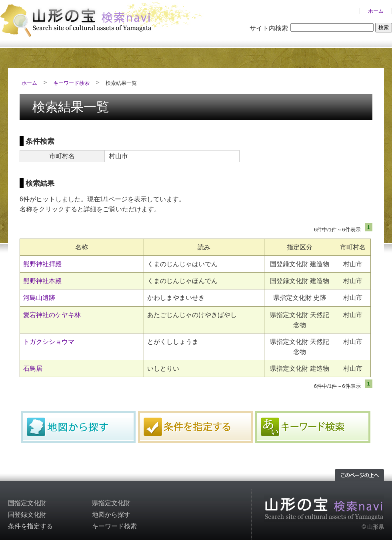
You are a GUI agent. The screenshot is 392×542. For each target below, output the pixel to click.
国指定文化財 (27, 503)
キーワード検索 (71, 83)
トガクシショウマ (49, 342)
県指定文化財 (111, 503)
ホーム (376, 11)
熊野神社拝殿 (42, 264)
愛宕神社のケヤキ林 (52, 315)
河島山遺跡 (39, 298)
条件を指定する (196, 427)
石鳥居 (33, 368)
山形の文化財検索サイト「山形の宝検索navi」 (104, 19)
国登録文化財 (27, 515)
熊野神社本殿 (42, 281)
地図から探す (78, 427)
